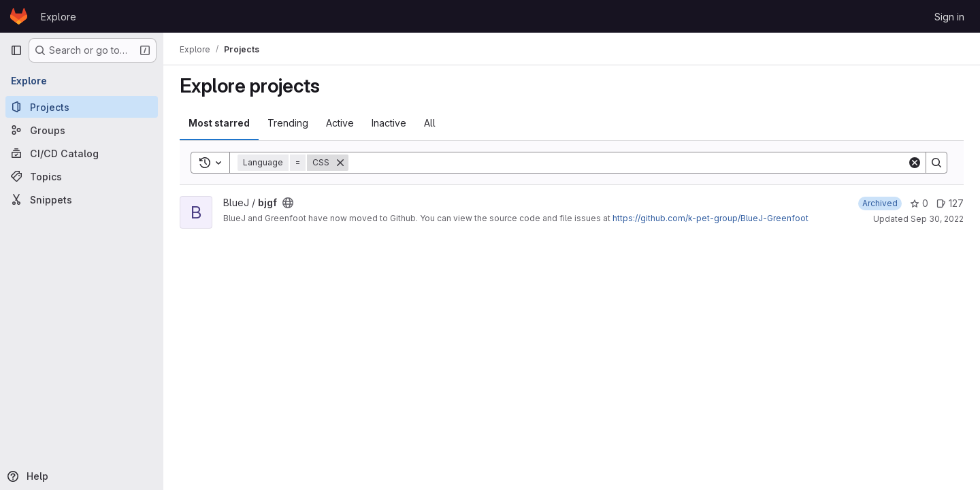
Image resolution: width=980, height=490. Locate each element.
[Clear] (915, 163)
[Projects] (82, 107)
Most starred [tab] (219, 123)
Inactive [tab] (389, 123)
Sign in (949, 17)
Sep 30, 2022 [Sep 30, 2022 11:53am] (937, 219)
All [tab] (430, 123)
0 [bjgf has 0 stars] (919, 203)
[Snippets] (82, 199)
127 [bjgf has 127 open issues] (950, 203)
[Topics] (82, 176)
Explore (59, 17)
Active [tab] (340, 123)
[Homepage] (19, 16)
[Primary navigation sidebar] (16, 50)
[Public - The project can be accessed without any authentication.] (288, 203)
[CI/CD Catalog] (82, 153)
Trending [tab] (288, 123)
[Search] (628, 163)
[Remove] (340, 163)
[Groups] (82, 130)
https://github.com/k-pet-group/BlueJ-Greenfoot (710, 218)
